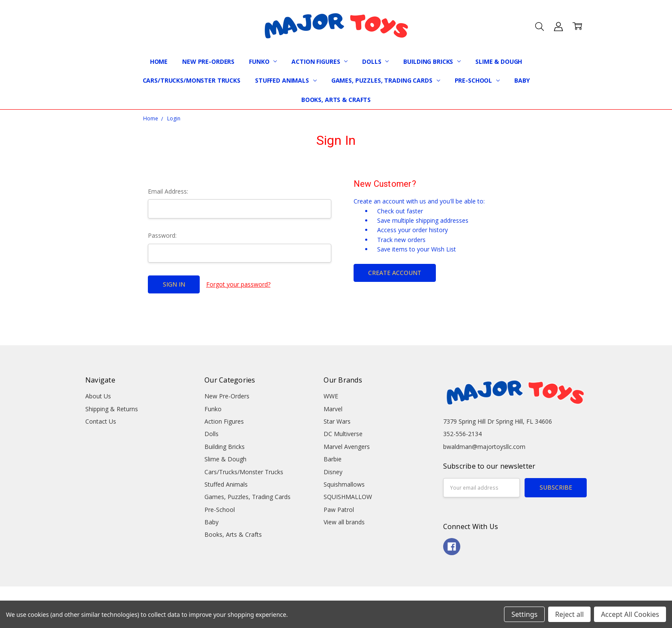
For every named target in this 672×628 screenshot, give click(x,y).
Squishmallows (344, 484)
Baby (522, 80)
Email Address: (168, 191)
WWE (331, 396)
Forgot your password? (238, 284)
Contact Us (101, 421)
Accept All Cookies (630, 614)
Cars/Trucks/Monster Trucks (192, 80)
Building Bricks (432, 61)
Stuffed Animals (286, 80)
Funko (263, 61)
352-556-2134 (462, 434)
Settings (524, 614)
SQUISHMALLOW (348, 497)
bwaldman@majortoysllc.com (484, 447)
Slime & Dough (499, 61)
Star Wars (337, 421)
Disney (333, 472)
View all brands (344, 522)
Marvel (333, 409)
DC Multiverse (343, 434)
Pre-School (477, 80)
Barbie (333, 459)
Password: (162, 235)
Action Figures (319, 61)
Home (159, 61)
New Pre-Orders (208, 61)
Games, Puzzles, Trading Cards (386, 80)
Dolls (375, 61)
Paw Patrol (339, 510)
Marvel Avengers (347, 447)
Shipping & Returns (112, 409)
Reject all (569, 614)
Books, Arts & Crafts (336, 100)
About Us (98, 396)
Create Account (395, 273)
